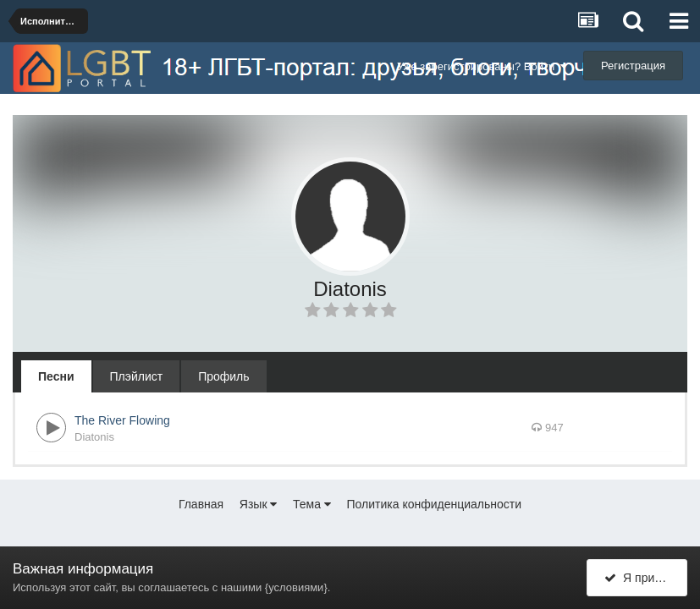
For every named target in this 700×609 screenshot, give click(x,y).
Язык (259, 504)
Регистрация (633, 66)
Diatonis (94, 437)
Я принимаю (646, 578)
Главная (201, 504)
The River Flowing (122, 420)
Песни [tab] (56, 376)
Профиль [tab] (223, 376)
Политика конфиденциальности (435, 504)
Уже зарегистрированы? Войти (482, 66)
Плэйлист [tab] (137, 376)
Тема (312, 504)
